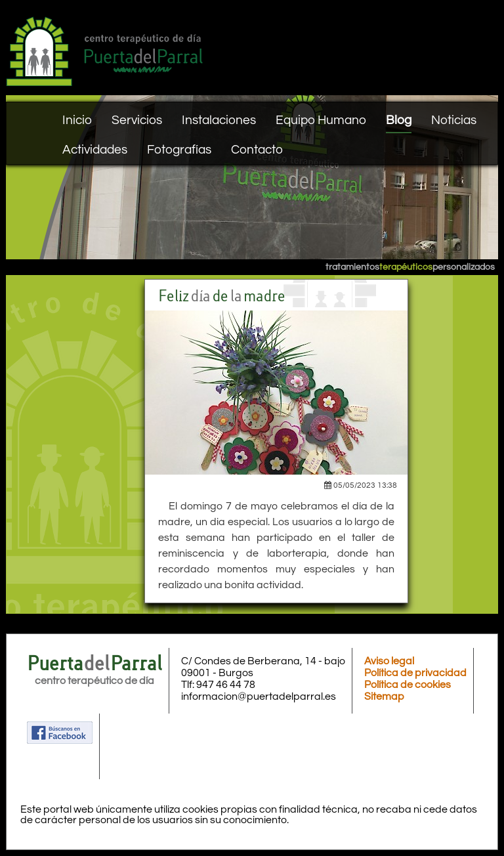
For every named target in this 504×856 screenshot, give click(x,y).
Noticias (454, 120)
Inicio (77, 120)
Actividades (95, 150)
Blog (399, 120)
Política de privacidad (415, 673)
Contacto (257, 150)
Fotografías (179, 150)
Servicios (137, 120)
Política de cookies (408, 685)
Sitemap (384, 696)
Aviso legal (389, 661)
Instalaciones (219, 120)
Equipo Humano (321, 120)
